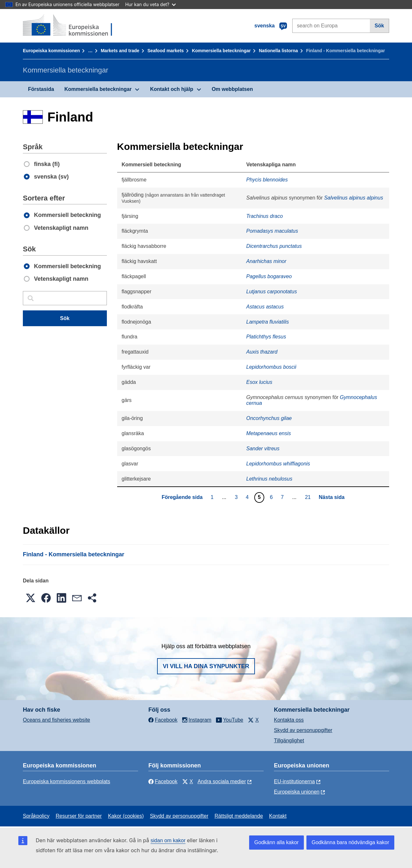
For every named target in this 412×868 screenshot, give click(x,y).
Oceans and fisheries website (56, 720)
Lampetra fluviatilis (268, 322)
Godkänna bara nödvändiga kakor (350, 842)
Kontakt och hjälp (172, 89)
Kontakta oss (289, 720)
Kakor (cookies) (126, 816)
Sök (379, 26)
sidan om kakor (168, 840)
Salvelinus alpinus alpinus (354, 198)
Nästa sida (332, 497)
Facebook (163, 781)
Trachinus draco (265, 216)
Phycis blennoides (267, 180)
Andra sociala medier (222, 781)
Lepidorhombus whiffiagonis (278, 464)
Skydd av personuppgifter (303, 730)
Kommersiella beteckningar (221, 51)
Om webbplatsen (232, 89)
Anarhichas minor (266, 261)
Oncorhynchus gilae (269, 418)
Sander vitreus (263, 449)
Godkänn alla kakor (276, 842)
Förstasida (41, 89)
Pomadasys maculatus (272, 231)
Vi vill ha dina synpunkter (206, 666)
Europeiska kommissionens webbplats (66, 781)
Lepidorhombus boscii (271, 367)
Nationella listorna (278, 51)
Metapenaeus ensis (269, 433)
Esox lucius (259, 382)
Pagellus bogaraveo (269, 276)
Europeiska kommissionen (51, 51)
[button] (31, 598)
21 (309, 497)
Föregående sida (182, 497)
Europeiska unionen (297, 792)
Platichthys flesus (266, 337)
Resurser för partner (79, 816)
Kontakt (278, 816)
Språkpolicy (36, 816)
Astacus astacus (265, 307)
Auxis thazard (262, 352)
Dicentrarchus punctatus (274, 246)
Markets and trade (120, 51)
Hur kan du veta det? (150, 4)
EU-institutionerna (294, 781)
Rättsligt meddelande (239, 816)
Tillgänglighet (289, 741)
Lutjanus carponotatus (272, 292)
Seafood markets (166, 51)
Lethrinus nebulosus (269, 479)
